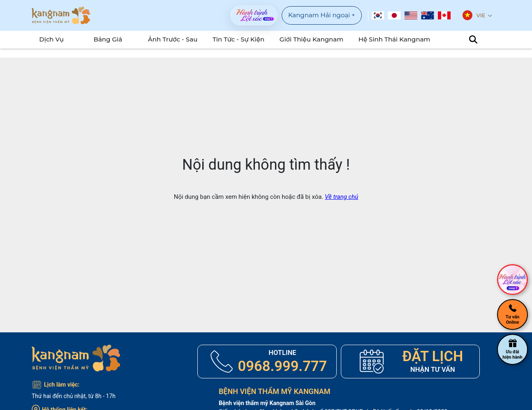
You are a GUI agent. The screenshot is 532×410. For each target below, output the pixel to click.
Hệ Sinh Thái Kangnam (390, 39)
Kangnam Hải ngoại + (322, 15)
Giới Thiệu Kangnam (314, 39)
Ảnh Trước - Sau (184, 39)
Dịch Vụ (48, 39)
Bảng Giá (112, 39)
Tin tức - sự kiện (247, 39)
